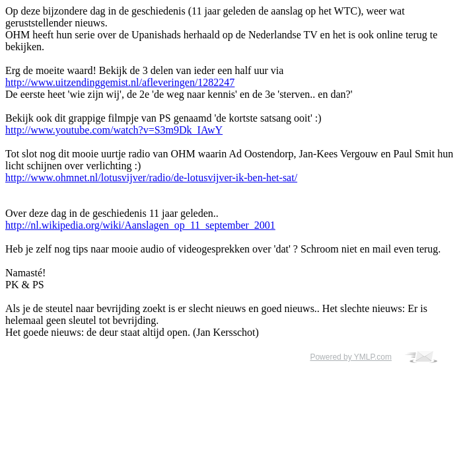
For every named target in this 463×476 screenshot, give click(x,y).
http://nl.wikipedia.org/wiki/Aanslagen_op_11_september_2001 (140, 225)
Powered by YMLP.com (351, 357)
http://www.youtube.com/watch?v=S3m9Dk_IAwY (114, 130)
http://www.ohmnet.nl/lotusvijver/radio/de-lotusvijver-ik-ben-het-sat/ (151, 178)
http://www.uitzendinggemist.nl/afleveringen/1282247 (120, 82)
